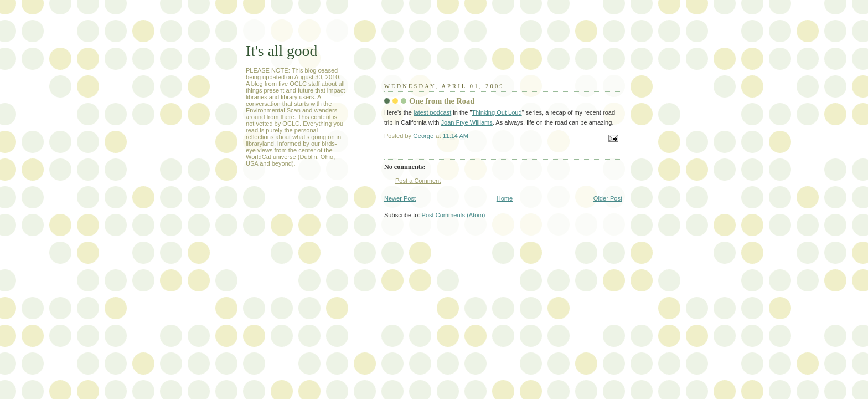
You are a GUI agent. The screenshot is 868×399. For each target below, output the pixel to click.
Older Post (608, 198)
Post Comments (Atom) (454, 215)
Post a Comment (418, 181)
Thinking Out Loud (497, 112)
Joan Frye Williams (467, 122)
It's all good (281, 51)
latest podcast (432, 112)
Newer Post (400, 198)
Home (505, 198)
